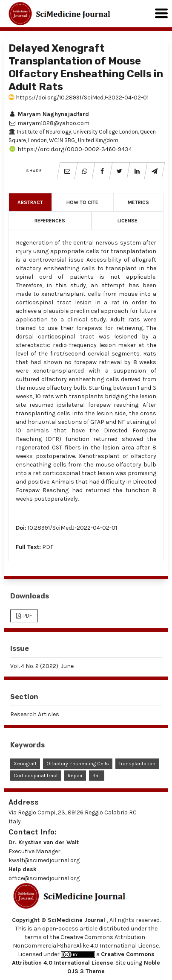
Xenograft (25, 764)
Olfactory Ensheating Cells (78, 764)
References (50, 221)
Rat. (97, 776)
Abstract (30, 202)
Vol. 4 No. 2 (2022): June (42, 666)
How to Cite (82, 202)
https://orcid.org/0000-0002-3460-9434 (70, 149)
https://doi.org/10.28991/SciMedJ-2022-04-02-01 (79, 98)
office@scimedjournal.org (44, 878)
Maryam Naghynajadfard (49, 114)
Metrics (138, 202)
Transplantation (137, 764)
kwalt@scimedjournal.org (44, 860)
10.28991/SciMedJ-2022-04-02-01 (72, 528)
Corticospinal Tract (36, 776)
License (128, 221)
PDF (48, 547)
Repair (75, 776)
